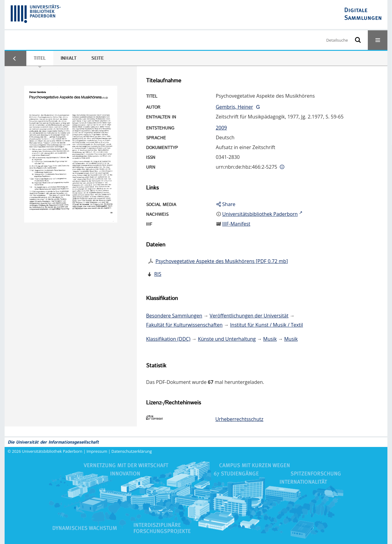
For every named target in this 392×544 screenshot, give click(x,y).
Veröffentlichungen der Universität (249, 316)
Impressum (97, 451)
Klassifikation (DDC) (168, 339)
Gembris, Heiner (234, 107)
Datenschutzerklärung (132, 451)
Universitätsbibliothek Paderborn (52, 451)
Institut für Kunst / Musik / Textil (266, 325)
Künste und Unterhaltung (227, 339)
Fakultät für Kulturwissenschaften (184, 325)
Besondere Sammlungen (174, 316)
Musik (270, 339)
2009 (221, 128)
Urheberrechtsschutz (239, 419)
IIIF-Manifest (236, 224)
